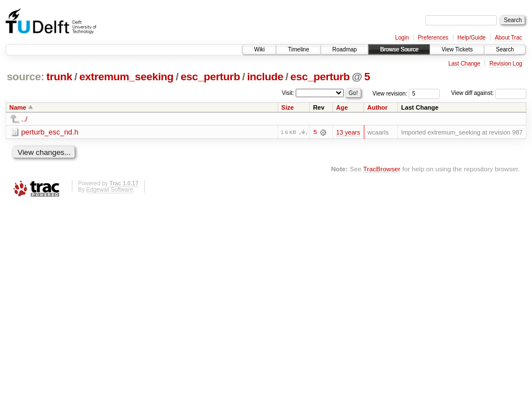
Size (288, 107)
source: (25, 77)
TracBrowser (382, 169)
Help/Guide (472, 38)
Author (378, 107)
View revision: (390, 93)
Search (505, 49)
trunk (59, 77)
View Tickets (457, 49)
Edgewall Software (109, 190)
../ (25, 119)
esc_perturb (210, 77)
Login (402, 38)
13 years (348, 132)
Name (18, 107)
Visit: (288, 92)
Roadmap (345, 49)
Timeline (298, 49)
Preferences (433, 38)
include (265, 77)
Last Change (464, 64)
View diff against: (489, 93)
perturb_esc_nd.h (50, 132)
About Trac (508, 38)
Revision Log (506, 64)
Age (342, 107)
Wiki (259, 49)
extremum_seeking (126, 77)
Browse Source (399, 49)
